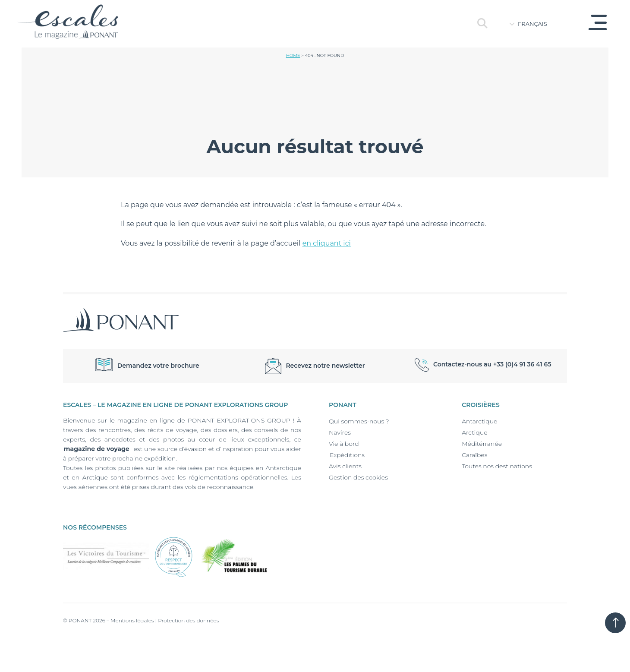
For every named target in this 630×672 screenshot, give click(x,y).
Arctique (474, 432)
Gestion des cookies (358, 477)
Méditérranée (482, 444)
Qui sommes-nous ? (359, 421)
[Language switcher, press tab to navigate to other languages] (537, 24)
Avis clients (345, 466)
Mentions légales (132, 620)
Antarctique (479, 421)
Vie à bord (344, 444)
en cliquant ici (327, 243)
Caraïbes (474, 455)
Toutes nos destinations (497, 466)
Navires (340, 432)
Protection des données (188, 620)
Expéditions (347, 455)
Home (293, 55)
